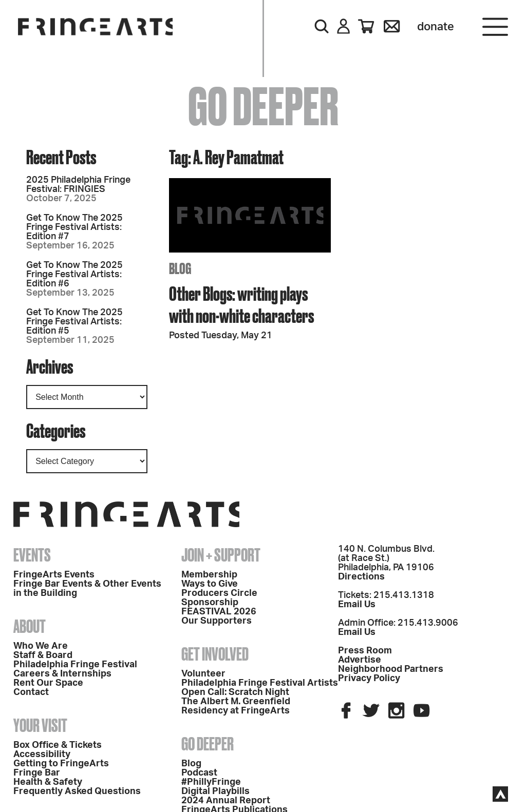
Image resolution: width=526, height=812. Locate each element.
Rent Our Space (48, 683)
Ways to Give (210, 584)
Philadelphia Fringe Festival (75, 665)
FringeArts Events (54, 575)
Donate (436, 27)
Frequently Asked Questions (77, 791)
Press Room (365, 651)
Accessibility (42, 755)
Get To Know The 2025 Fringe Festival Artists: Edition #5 (74, 322)
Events (32, 555)
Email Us (357, 605)
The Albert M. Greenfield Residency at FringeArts (236, 706)
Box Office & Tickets (58, 745)
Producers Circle (219, 593)
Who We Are (41, 646)
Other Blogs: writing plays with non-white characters (241, 304)
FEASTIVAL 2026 (219, 612)
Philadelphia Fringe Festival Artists (260, 683)
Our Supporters (217, 621)
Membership (209, 575)
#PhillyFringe (211, 782)
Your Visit (40, 725)
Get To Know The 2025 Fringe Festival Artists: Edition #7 (74, 227)
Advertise (360, 660)
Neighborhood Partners (391, 669)
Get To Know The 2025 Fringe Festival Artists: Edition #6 (74, 275)
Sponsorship (210, 603)
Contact (31, 692)
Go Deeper (208, 744)
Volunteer (203, 674)
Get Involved (215, 654)
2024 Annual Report (226, 801)
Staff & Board (43, 655)
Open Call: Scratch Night (235, 692)
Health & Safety (48, 782)
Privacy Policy (369, 679)
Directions (361, 577)
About (30, 626)
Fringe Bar (37, 773)
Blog (191, 764)
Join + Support (221, 555)
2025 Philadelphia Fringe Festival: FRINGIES (78, 185)
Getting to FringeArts (61, 764)
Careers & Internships (62, 674)
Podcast (199, 773)
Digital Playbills (215, 791)
